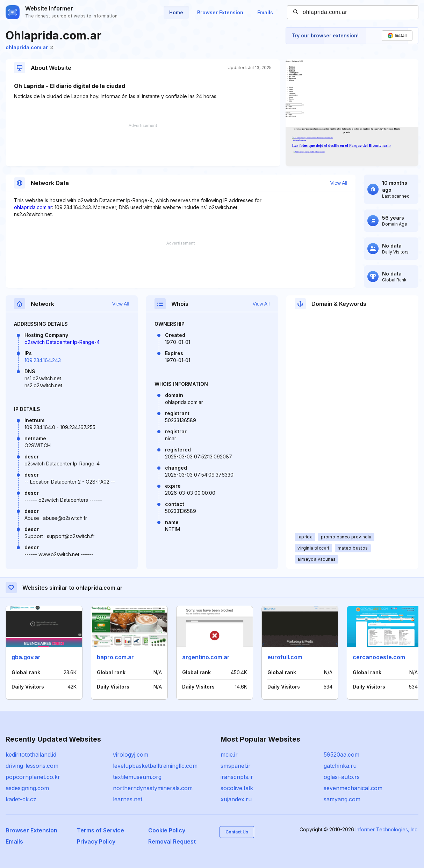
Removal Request (172, 841)
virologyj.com (131, 755)
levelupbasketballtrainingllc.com (155, 766)
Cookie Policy (167, 830)
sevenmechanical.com (353, 788)
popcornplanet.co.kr (33, 777)
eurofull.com (285, 657)
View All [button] (339, 183)
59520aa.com (342, 755)
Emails (265, 12)
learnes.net (128, 799)
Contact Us (237, 832)
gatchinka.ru (340, 766)
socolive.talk (237, 788)
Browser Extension (220, 12)
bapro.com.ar (115, 657)
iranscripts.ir (237, 777)
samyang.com (342, 799)
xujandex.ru (236, 799)
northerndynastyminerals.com (153, 788)
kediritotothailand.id (31, 755)
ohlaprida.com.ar (29, 47)
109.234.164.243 (43, 360)
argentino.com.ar (206, 657)
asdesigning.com (27, 788)
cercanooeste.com (379, 657)
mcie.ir (229, 755)
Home (176, 12)
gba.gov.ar (26, 657)
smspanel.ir (236, 766)
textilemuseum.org (137, 777)
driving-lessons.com (32, 766)
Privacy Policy (96, 841)
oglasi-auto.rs (342, 777)
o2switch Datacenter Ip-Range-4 (62, 342)
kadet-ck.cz (21, 799)
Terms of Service (100, 830)
